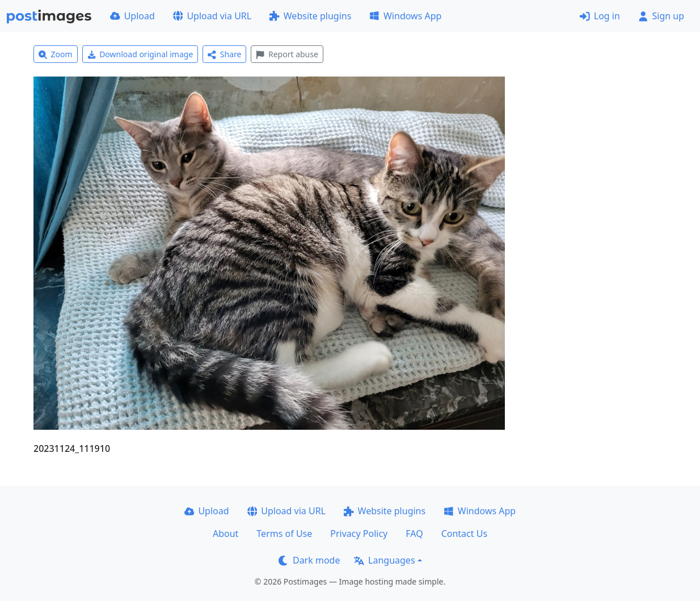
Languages (384, 560)
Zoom (56, 54)
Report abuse (287, 54)
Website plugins (310, 16)
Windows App (405, 16)
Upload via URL (212, 16)
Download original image (140, 54)
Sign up (661, 16)
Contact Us (464, 534)
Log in (600, 16)
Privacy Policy (359, 534)
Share (224, 54)
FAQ (414, 534)
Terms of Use (284, 534)
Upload (132, 16)
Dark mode (309, 560)
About (225, 534)
